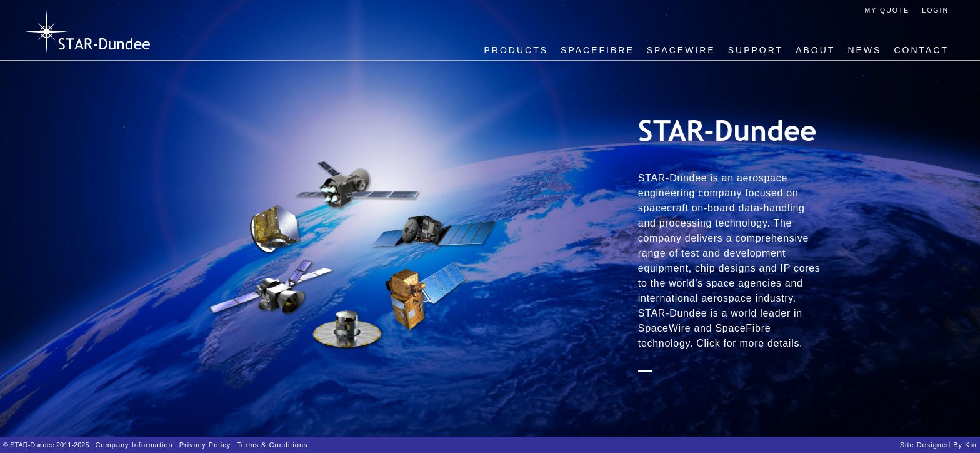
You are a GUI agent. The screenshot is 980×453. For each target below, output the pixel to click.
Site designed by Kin (938, 445)
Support (756, 50)
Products (517, 50)
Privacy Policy (205, 445)
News (864, 50)
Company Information (134, 445)
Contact (921, 50)
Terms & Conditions (272, 445)
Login (935, 10)
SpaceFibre (597, 50)
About (815, 50)
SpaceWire (681, 50)
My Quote (887, 10)
